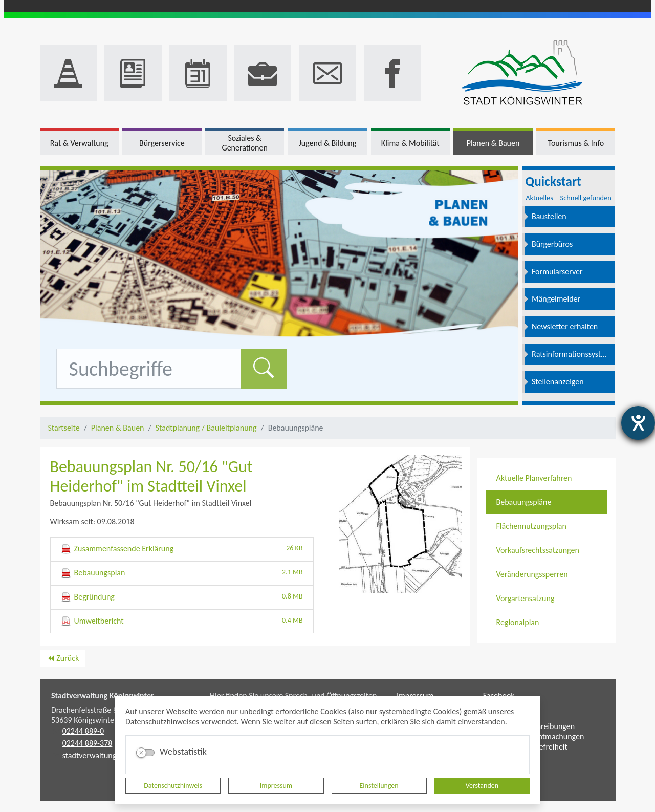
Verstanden (482, 786)
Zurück (63, 660)
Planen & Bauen (118, 428)
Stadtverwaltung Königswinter (103, 696)
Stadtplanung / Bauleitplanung (206, 428)
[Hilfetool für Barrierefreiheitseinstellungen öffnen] (638, 423)
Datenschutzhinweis (173, 786)
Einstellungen (379, 786)
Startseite (64, 428)
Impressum (276, 786)
